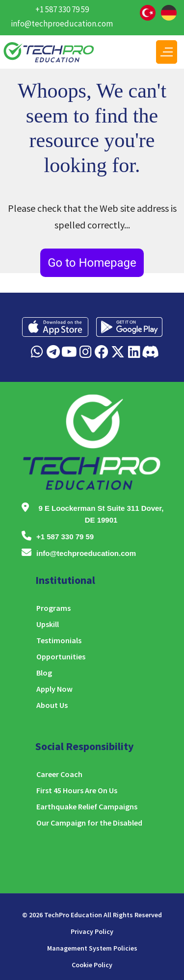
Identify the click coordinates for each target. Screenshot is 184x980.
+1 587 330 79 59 (62, 9)
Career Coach (59, 774)
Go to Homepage (92, 263)
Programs (53, 608)
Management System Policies (92, 948)
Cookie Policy (92, 965)
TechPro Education (73, 915)
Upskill (48, 624)
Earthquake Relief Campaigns (87, 806)
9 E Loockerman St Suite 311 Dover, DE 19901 (101, 514)
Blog (44, 673)
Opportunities (61, 656)
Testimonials (59, 640)
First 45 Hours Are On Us (77, 790)
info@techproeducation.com (62, 24)
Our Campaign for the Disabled (89, 823)
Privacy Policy (92, 931)
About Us (52, 705)
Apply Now (54, 689)
